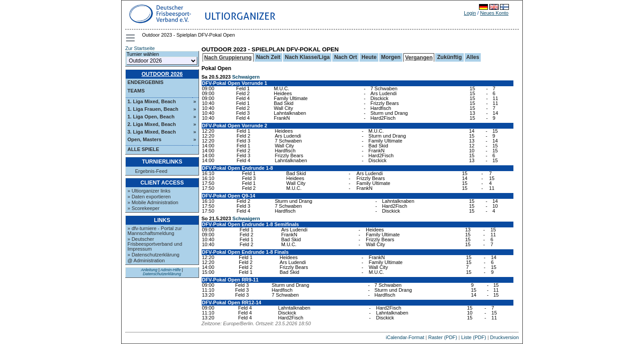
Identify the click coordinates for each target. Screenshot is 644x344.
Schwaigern (246, 77)
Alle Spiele (143, 149)
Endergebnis (146, 82)
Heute (369, 57)
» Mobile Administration (153, 202)
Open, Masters (144, 139)
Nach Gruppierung (228, 58)
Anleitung (149, 270)
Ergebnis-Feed (151, 171)
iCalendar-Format (405, 337)
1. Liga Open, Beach (151, 117)
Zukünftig (449, 57)
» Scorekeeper (144, 208)
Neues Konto (494, 13)
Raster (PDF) (443, 337)
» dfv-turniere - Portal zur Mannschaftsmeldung (155, 231)
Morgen (391, 57)
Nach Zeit (268, 57)
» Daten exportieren (149, 197)
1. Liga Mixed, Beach (152, 101)
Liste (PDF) (474, 337)
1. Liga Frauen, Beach (153, 109)
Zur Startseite (140, 48)
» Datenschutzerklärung (153, 255)
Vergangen (419, 58)
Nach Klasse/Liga (307, 57)
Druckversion (504, 337)
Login (470, 13)
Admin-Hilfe (171, 270)
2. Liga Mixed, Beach (152, 124)
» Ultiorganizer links (149, 191)
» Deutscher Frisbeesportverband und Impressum (155, 244)
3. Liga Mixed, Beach (152, 132)
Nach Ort (345, 57)
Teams (136, 91)
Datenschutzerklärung (162, 274)
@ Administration (146, 260)
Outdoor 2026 (162, 74)
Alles (473, 57)
